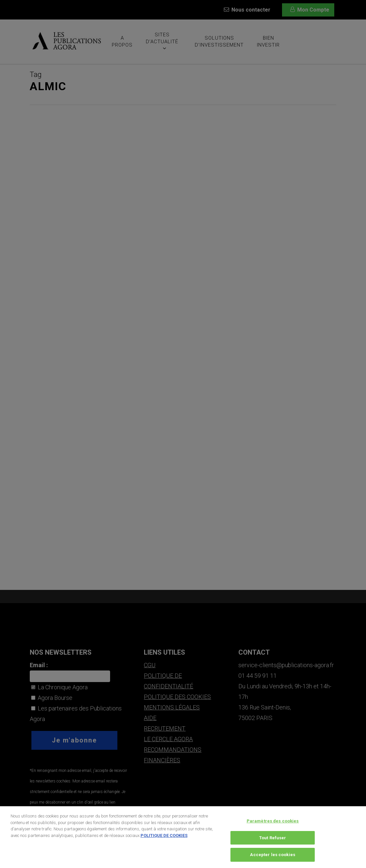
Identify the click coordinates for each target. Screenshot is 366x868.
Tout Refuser (273, 840)
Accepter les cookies (273, 858)
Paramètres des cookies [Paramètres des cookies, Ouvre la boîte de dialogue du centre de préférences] (273, 824)
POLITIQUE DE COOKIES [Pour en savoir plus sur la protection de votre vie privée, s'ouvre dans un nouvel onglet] (164, 838)
